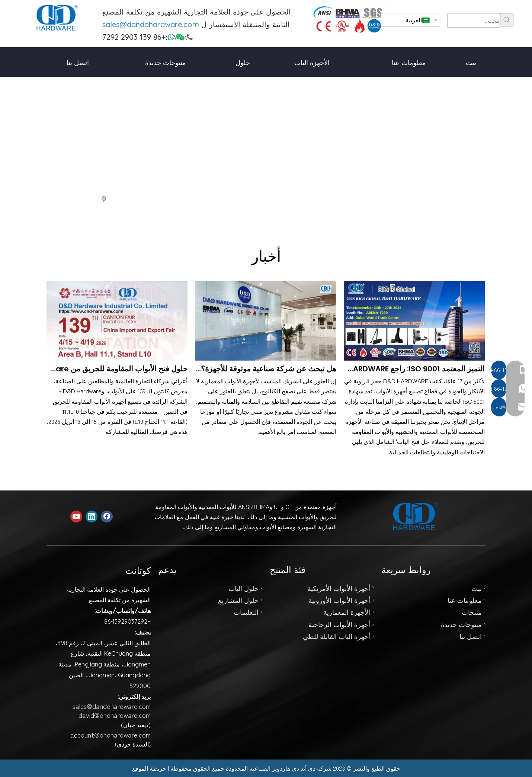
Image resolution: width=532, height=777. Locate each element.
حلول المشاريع (238, 600)
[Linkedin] (92, 517)
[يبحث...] (474, 20)
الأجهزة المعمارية (347, 612)
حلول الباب (243, 588)
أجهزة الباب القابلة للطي (336, 636)
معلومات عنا (465, 600)
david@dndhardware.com (115, 715)
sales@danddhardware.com (151, 24)
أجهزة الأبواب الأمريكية (339, 588)
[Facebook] (107, 517)
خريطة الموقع (149, 768)
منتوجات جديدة (461, 624)
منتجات (472, 612)
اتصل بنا (471, 636)
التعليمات (246, 612)
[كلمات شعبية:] (507, 20)
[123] (350, 19)
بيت (477, 588)
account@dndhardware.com (110, 735)
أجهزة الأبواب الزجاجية (339, 624)
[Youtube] (76, 517)
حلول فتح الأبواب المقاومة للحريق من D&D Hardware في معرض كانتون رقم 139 (117, 369)
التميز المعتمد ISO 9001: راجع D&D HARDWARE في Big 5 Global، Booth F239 (414, 369)
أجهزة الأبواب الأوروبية (339, 600)
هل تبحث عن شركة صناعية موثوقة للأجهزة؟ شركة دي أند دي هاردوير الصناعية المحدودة (265, 369)
